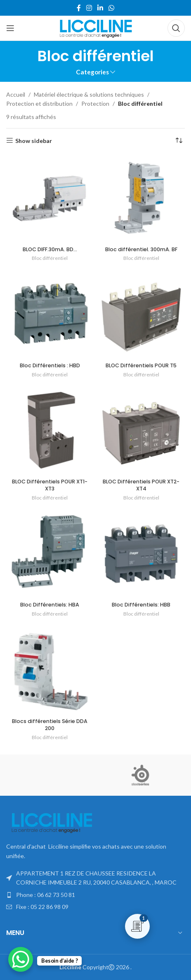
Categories (92, 72)
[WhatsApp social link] (112, 8)
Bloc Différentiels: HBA (50, 605)
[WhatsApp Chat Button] (21, 959)
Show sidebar (34, 140)
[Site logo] (96, 27)
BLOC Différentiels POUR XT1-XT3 (50, 485)
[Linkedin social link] (100, 8)
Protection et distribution (39, 103)
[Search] (176, 28)
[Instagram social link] (89, 8)
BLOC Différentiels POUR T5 (141, 365)
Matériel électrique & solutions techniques (89, 94)
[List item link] (95, 895)
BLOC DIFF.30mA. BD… (50, 249)
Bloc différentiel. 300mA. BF (141, 249)
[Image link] (52, 822)
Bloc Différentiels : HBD (50, 365)
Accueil (16, 94)
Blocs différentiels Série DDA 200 (50, 725)
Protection (95, 103)
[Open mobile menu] (10, 28)
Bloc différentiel (50, 258)
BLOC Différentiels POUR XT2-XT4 (141, 485)
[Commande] (179, 141)
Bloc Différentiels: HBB (141, 605)
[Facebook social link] (79, 8)
